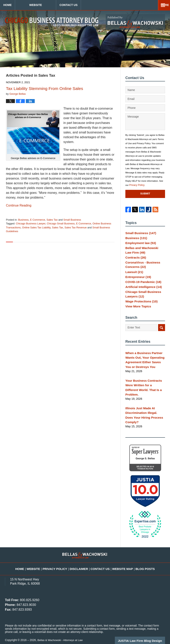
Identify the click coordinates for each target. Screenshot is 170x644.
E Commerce (37, 220)
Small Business (72, 220)
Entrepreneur (137, 281)
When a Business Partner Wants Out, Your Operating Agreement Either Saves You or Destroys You (144, 367)
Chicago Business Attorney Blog (52, 22)
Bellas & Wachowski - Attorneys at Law (61, 634)
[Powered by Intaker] (136, 636)
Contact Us (101, 5)
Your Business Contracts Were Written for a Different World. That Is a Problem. (143, 391)
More (161, 5)
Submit (145, 194)
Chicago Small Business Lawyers (142, 301)
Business (23, 220)
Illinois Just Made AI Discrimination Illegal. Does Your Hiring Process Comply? (145, 412)
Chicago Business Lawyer (31, 224)
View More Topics (137, 314)
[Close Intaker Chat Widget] (157, 517)
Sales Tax (52, 220)
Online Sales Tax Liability (36, 227)
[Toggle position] (149, 517)
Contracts (135, 260)
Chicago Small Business (61, 224)
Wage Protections (140, 308)
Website (58, 5)
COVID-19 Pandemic (142, 287)
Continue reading (19, 205)
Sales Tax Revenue (76, 227)
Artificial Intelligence (142, 293)
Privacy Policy (136, 185)
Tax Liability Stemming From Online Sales (45, 88)
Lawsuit (133, 275)
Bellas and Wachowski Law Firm (143, 253)
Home (18, 5)
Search (162, 336)
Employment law (139, 245)
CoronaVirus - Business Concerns (141, 268)
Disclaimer (81, 561)
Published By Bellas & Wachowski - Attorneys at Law (135, 22)
